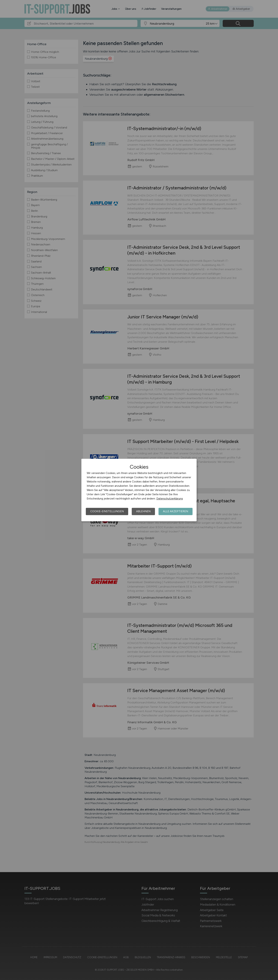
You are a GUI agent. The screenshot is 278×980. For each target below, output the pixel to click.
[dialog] (139, 490)
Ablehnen (143, 511)
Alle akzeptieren (176, 511)
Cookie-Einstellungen (107, 511)
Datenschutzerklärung (170, 499)
